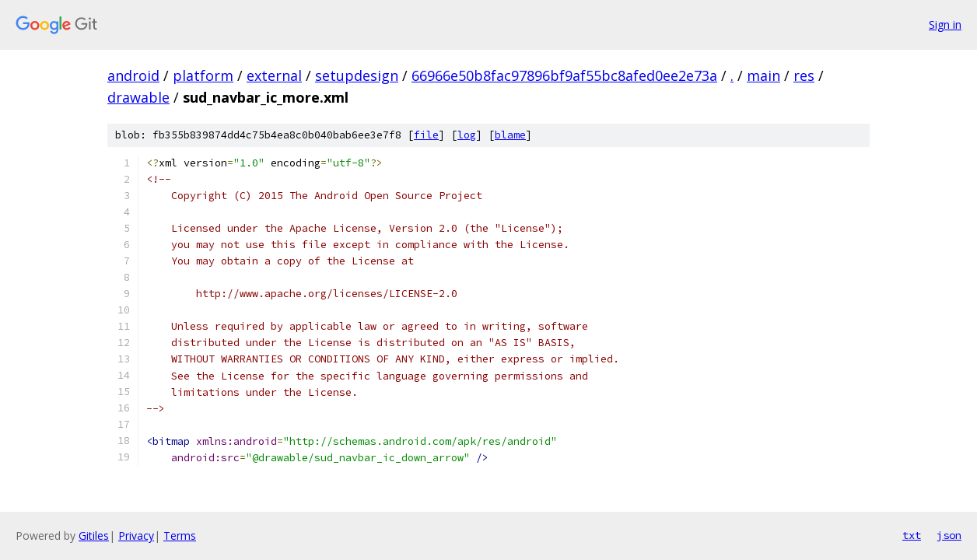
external (274, 75)
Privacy (136, 535)
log (467, 135)
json (949, 535)
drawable (138, 97)
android (133, 75)
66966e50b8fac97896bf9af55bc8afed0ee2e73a (564, 75)
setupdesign (357, 75)
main (763, 75)
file (426, 135)
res (804, 75)
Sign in (945, 24)
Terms (180, 535)
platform (203, 75)
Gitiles (94, 535)
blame (510, 135)
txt (912, 535)
